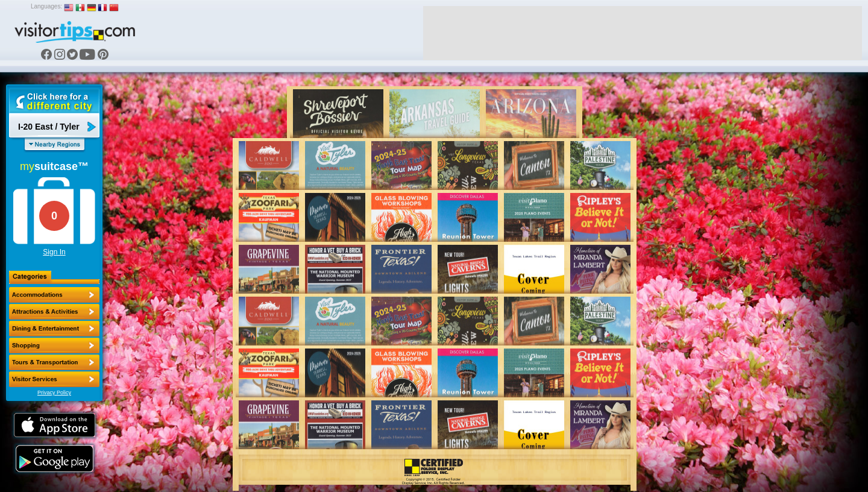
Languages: (46, 6)
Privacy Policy (54, 393)
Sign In (54, 252)
